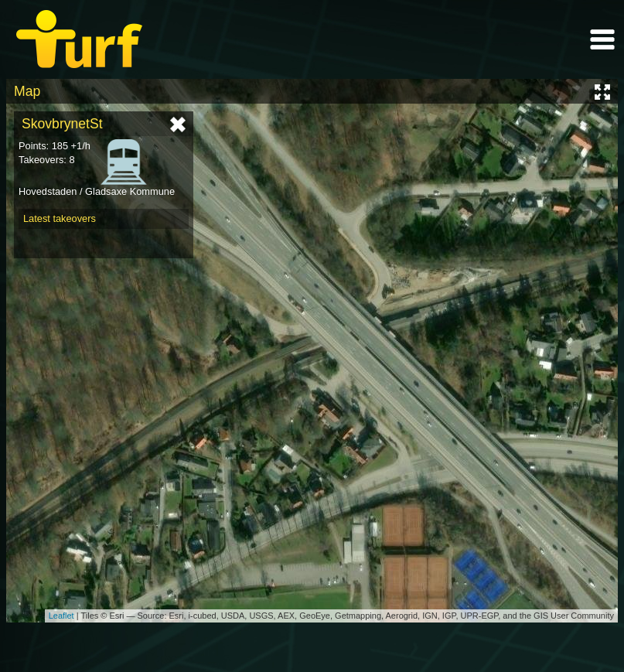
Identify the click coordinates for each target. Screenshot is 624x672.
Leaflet (61, 616)
